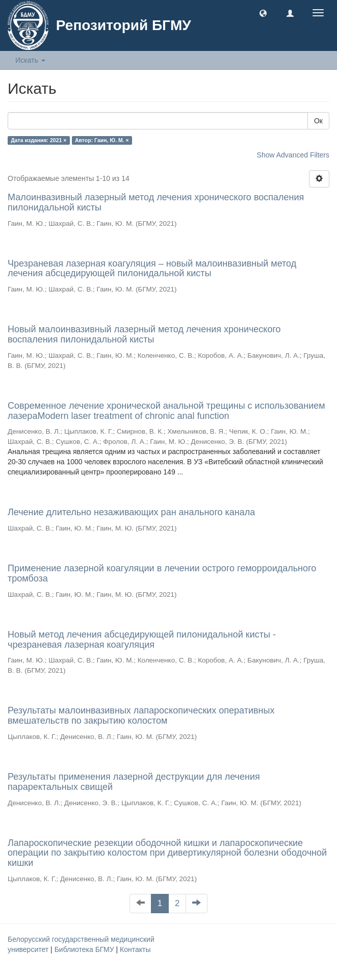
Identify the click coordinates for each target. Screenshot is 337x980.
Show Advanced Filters (293, 155)
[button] (263, 13)
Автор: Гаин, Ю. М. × (102, 140)
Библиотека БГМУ (85, 949)
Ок (318, 121)
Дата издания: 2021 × (38, 140)
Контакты (135, 949)
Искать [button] (30, 60)
